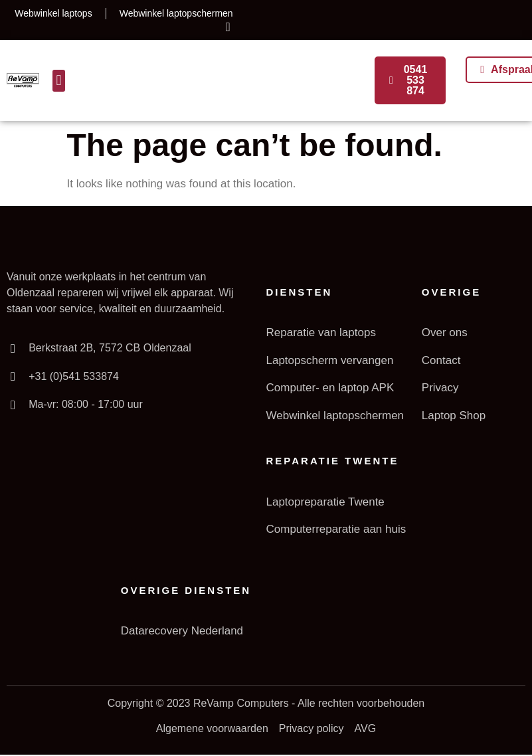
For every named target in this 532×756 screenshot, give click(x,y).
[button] (59, 81)
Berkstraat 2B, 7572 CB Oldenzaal (109, 348)
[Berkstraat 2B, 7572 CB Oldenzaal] (13, 348)
